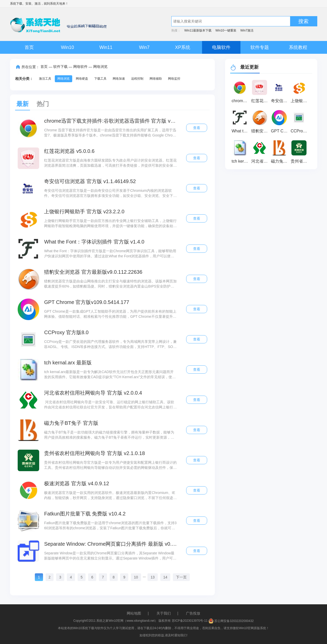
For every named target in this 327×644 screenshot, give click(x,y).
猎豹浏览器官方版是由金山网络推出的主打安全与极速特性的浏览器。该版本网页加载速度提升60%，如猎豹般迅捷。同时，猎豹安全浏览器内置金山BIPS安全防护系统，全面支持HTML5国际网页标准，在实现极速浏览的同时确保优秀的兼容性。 (110, 284)
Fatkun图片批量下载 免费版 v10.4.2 (85, 514)
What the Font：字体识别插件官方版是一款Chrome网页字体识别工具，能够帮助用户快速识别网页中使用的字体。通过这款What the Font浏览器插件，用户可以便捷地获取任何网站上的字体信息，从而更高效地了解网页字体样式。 (110, 254)
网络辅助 (156, 79)
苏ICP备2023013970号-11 (190, 621)
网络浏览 (100, 67)
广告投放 (193, 613)
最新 (23, 104)
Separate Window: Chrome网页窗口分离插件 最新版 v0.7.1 (110, 544)
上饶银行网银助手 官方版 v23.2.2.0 (84, 212)
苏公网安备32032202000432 (231, 621)
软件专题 (260, 47)
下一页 (181, 577)
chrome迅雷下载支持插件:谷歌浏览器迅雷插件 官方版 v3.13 (110, 121)
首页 (29, 47)
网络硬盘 (82, 79)
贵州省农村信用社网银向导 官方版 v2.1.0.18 (94, 453)
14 (165, 577)
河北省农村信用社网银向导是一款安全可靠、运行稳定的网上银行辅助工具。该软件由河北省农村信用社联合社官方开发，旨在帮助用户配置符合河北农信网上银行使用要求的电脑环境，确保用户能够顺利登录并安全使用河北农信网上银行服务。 (110, 405)
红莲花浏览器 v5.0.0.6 (69, 151)
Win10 (67, 47)
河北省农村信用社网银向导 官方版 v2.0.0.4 (93, 393)
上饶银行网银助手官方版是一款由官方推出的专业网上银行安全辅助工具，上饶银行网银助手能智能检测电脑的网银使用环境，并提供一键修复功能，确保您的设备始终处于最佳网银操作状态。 (110, 224)
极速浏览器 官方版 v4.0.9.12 (76, 483)
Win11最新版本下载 (198, 30)
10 (136, 577)
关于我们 (164, 613)
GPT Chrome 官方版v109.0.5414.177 (87, 302)
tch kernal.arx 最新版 (68, 363)
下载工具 (100, 79)
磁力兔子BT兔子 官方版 (71, 423)
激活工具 (45, 79)
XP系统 (183, 47)
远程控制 (137, 79)
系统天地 (56, 4)
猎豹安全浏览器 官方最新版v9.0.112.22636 (93, 272)
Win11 (106, 47)
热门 (43, 104)
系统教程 (298, 47)
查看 (197, 128)
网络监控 (174, 79)
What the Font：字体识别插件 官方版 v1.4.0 (94, 242)
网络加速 (119, 79)
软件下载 (60, 67)
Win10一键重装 (226, 30)
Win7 (144, 47)
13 (153, 577)
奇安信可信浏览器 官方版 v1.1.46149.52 (90, 181)
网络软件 (80, 67)
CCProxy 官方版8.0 (66, 332)
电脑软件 (221, 47)
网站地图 (134, 613)
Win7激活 (247, 30)
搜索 (303, 21)
